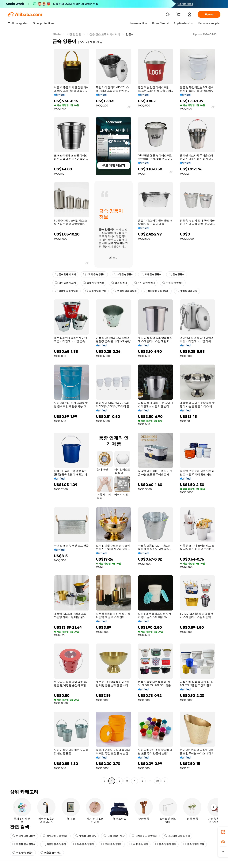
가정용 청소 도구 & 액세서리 (104, 34)
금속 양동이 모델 (194, 844)
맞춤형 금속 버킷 (187, 291)
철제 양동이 (119, 283)
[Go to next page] (165, 781)
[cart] (179, 15)
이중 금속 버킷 (139, 844)
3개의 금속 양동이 (94, 274)
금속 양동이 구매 (96, 291)
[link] (223, 832)
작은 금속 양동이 (173, 283)
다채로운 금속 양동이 (144, 836)
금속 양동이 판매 (166, 844)
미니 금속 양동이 (145, 283)
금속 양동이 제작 (114, 836)
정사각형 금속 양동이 (157, 291)
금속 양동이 (177, 274)
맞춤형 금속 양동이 (66, 291)
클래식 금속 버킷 (93, 283)
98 (157, 781)
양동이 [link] (131, 34)
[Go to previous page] (104, 781)
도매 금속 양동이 (151, 274)
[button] (223, 852)
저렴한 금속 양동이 (24, 844)
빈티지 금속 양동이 (125, 291)
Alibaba (57, 34)
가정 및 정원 (74, 34)
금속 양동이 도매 (65, 274)
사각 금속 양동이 (123, 274)
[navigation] (29, 408)
